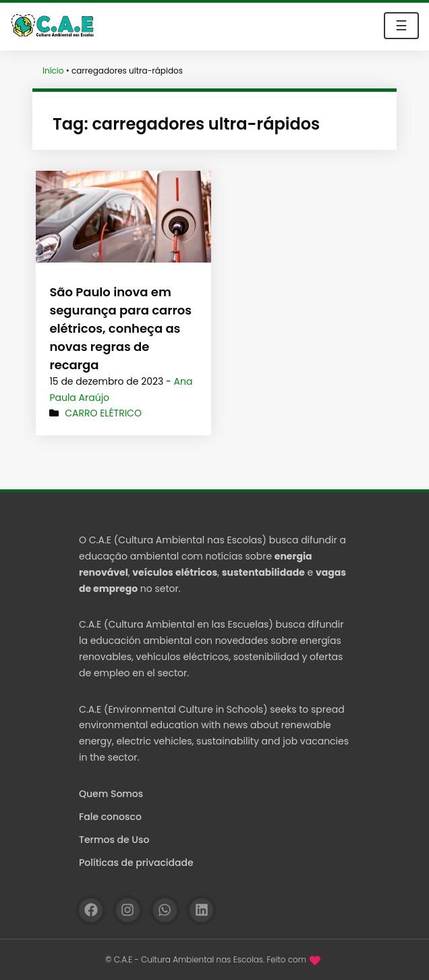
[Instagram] (128, 910)
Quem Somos (111, 794)
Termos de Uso (114, 840)
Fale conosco (110, 817)
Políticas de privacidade (136, 863)
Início (53, 71)
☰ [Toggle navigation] (401, 26)
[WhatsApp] (165, 910)
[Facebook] (91, 910)
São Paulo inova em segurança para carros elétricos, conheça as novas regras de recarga (120, 328)
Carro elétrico (103, 413)
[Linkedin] (201, 910)
